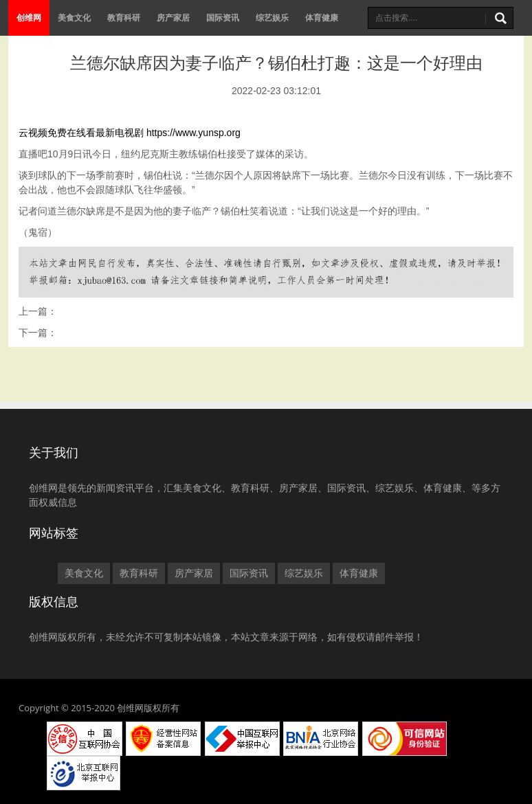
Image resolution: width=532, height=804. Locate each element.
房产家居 (173, 18)
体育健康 (322, 18)
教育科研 (124, 18)
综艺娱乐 (272, 18)
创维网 (29, 18)
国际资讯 (223, 18)
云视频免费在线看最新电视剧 (81, 133)
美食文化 (74, 18)
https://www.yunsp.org (193, 133)
